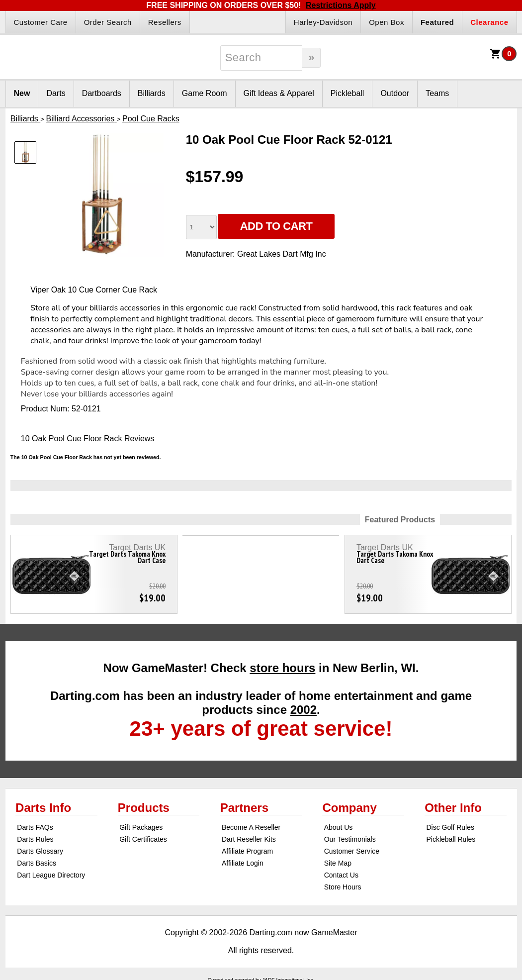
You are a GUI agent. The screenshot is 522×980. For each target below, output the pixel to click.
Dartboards (102, 93)
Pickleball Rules (451, 839)
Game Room (205, 93)
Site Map (338, 863)
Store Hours (343, 887)
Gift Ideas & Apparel (279, 93)
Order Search (108, 22)
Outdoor (395, 93)
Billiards (152, 93)
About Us (339, 827)
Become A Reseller (251, 827)
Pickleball (348, 93)
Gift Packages (141, 827)
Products (144, 808)
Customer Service (352, 851)
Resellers (165, 22)
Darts (56, 93)
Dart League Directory (51, 875)
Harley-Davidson (323, 22)
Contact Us (341, 875)
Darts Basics (37, 863)
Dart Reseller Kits (249, 839)
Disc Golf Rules (450, 827)
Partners (244, 808)
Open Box (387, 22)
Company (349, 808)
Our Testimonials (350, 839)
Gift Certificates (143, 839)
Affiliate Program (247, 851)
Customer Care (41, 22)
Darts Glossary (40, 851)
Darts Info (43, 808)
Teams (437, 93)
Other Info (453, 808)
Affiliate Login (243, 863)
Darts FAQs (35, 827)
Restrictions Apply (341, 5)
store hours (282, 668)
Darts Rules (35, 839)
